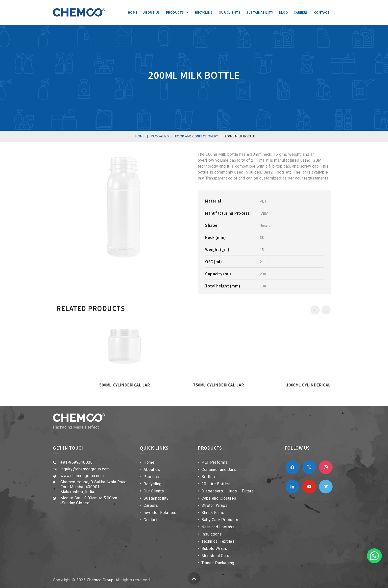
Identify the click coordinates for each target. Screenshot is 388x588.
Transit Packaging (218, 563)
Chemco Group (100, 580)
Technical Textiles (218, 541)
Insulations (212, 534)
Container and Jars (219, 470)
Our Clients (230, 12)
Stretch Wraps (215, 505)
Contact (322, 12)
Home (133, 12)
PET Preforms (215, 462)
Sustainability (260, 12)
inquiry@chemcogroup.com (85, 469)
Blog (283, 12)
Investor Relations (160, 513)
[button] (374, 556)
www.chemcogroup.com (82, 476)
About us (152, 12)
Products (178, 12)
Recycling (204, 12)
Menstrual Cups (216, 556)
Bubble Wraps (214, 549)
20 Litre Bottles (216, 484)
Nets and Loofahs (218, 527)
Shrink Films (213, 513)
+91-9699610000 (76, 462)
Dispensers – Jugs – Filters (228, 491)
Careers (301, 12)
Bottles (208, 477)
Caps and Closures (219, 498)
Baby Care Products (220, 520)
